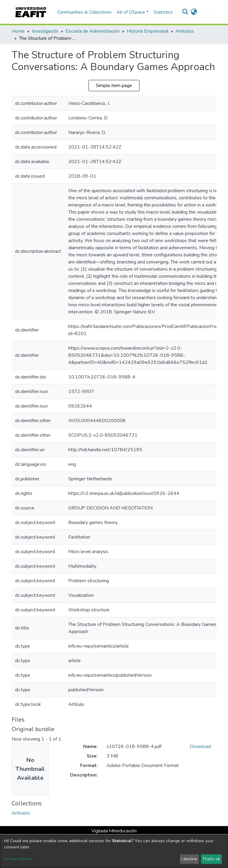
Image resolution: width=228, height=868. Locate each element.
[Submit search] (185, 12)
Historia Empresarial (148, 31)
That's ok (211, 859)
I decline (189, 859)
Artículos (185, 31)
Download (200, 747)
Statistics (163, 12)
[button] (194, 12)
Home (18, 31)
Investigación (45, 31)
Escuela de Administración (93, 31)
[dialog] (114, 851)
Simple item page (114, 86)
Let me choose (18, 859)
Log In (206, 12)
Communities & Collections (84, 12)
